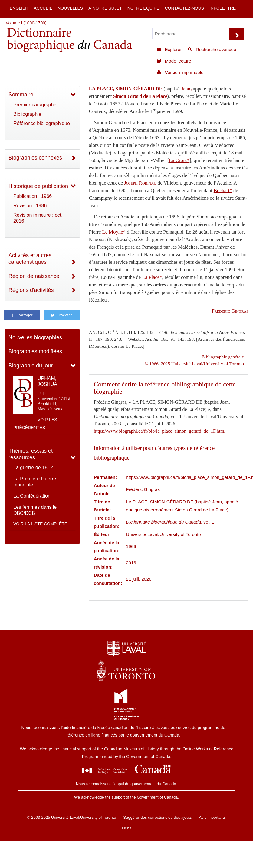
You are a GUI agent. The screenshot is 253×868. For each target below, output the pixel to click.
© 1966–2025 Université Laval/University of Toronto (194, 364)
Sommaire (21, 95)
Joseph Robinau (140, 183)
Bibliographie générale (223, 357)
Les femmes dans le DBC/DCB (35, 510)
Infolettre (223, 8)
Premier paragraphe (35, 105)
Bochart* (223, 190)
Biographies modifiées (35, 351)
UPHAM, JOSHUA (47, 381)
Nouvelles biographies (35, 337)
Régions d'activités (31, 290)
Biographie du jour (31, 366)
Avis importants (212, 817)
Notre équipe (143, 8)
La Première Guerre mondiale (35, 482)
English (19, 8)
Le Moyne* (114, 232)
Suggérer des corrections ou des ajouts (157, 817)
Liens (126, 828)
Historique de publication (38, 186)
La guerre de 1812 (33, 468)
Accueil (43, 8)
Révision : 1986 (30, 206)
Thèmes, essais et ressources (31, 454)
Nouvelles (70, 8)
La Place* (152, 277)
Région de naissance (34, 276)
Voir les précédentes (35, 424)
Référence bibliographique (42, 123)
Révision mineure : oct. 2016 (38, 218)
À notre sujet (105, 8)
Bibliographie (27, 114)
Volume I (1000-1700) (26, 23)
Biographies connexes (35, 158)
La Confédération (32, 496)
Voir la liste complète (40, 524)
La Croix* (179, 160)
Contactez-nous (184, 8)
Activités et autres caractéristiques (30, 259)
